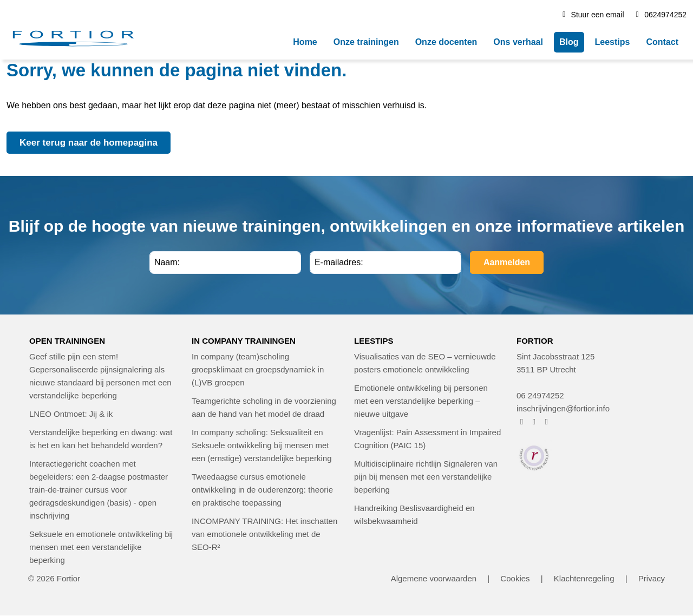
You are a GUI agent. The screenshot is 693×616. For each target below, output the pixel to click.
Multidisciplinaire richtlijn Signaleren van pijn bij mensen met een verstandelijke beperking (426, 477)
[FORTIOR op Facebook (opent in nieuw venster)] (522, 421)
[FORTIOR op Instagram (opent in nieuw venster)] (534, 421)
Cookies (515, 578)
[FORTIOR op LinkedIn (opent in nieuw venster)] (547, 421)
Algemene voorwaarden (434, 578)
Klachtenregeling (584, 578)
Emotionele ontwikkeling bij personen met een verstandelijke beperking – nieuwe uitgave (421, 401)
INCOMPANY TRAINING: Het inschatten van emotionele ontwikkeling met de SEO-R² (264, 534)
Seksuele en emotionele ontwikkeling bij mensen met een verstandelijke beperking (101, 547)
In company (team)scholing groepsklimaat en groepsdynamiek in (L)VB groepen (258, 369)
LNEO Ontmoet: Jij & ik (71, 414)
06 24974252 (540, 395)
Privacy (652, 578)
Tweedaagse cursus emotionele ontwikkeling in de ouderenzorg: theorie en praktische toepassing (262, 490)
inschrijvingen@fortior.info (563, 408)
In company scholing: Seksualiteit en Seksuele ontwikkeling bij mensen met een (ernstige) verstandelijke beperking (261, 445)
